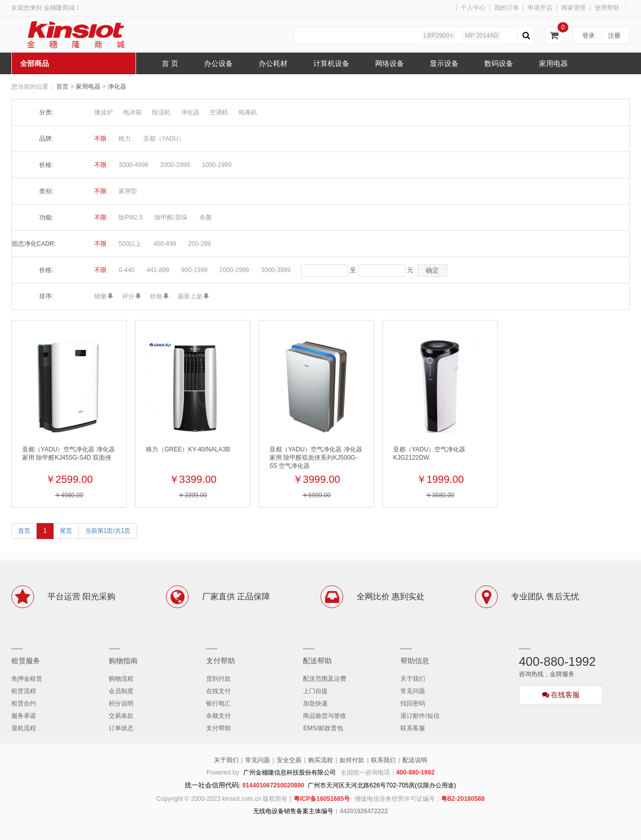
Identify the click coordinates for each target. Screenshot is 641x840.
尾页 (66, 531)
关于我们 (413, 679)
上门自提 (315, 691)
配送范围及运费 (325, 679)
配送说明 (415, 760)
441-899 (158, 270)
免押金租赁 (27, 679)
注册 (614, 36)
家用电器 (89, 87)
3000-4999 (133, 165)
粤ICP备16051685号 (322, 799)
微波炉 (104, 112)
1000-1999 (217, 165)
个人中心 (473, 8)
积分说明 (121, 703)
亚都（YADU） (164, 139)
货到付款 (218, 679)
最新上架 (190, 296)
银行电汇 (218, 703)
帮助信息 (415, 661)
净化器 (117, 87)
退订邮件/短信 (420, 716)
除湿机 (161, 112)
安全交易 (289, 760)
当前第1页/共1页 (108, 531)
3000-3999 (276, 270)
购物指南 (123, 661)
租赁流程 (24, 691)
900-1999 (195, 270)
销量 (100, 296)
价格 (156, 296)
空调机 (219, 112)
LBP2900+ (438, 36)
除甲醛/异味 (171, 217)
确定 (432, 270)
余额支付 (218, 716)
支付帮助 (221, 661)
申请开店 (540, 8)
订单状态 (121, 728)
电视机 (248, 112)
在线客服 (561, 695)
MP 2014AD (482, 36)
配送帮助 (317, 661)
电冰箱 (132, 112)
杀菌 (206, 217)
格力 (125, 139)
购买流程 (320, 760)
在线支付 (218, 691)
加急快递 (315, 703)
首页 (62, 87)
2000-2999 (175, 165)
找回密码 (413, 703)
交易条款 (121, 716)
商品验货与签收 (325, 716)
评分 (128, 296)
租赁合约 (24, 703)
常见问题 (413, 691)
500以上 (130, 244)
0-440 (126, 270)
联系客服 (413, 728)
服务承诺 (24, 716)
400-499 (165, 244)
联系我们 (383, 760)
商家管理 (573, 8)
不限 (100, 139)
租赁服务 (26, 661)
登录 (588, 36)
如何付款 (352, 760)
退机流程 (24, 728)
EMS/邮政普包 (323, 728)
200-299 (199, 244)
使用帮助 (607, 8)
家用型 (128, 191)
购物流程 (121, 679)
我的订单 (507, 8)
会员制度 (121, 691)
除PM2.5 (131, 217)
